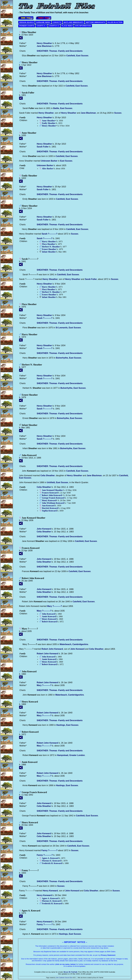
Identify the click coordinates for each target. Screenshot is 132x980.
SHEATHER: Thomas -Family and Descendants (60, 51)
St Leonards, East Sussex (68, 328)
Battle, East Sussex (63, 108)
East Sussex (66, 161)
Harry (49, 241)
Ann (48, 506)
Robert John (52, 495)
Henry (44, 43)
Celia (48, 475)
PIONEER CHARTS (27, 26)
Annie (49, 616)
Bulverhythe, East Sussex (69, 358)
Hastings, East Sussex (67, 725)
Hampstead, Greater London (71, 755)
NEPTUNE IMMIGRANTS (96, 22)
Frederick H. (52, 863)
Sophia (49, 511)
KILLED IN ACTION (115, 22)
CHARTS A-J (42, 26)
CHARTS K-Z (54, 26)
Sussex (118, 113)
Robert (49, 622)
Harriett (50, 508)
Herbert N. (51, 247)
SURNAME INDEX (43, 22)
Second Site (69, 978)
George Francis (53, 498)
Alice (48, 169)
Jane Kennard (52, 490)
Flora (49, 244)
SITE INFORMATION (83, 26)
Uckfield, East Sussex (57, 482)
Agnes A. (50, 858)
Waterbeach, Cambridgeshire (74, 644)
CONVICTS (57, 22)
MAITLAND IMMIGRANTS (74, 22)
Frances (50, 493)
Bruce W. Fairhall (70, 972)
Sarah (43, 147)
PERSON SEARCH (26, 22)
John (44, 529)
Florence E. (51, 861)
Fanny (49, 850)
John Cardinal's (60, 978)
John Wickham (53, 503)
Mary (55, 606)
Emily (49, 123)
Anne (48, 121)
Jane (44, 46)
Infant (49, 252)
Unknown (49, 161)
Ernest (49, 249)
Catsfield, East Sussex (77, 56)
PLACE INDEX (67, 26)
